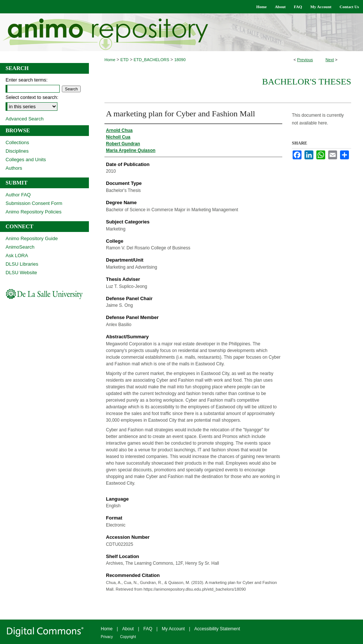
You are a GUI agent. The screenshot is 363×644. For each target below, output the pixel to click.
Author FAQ (18, 195)
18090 (180, 60)
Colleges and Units (26, 160)
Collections (17, 142)
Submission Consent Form (34, 203)
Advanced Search (25, 119)
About (128, 629)
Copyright (128, 637)
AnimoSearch (20, 247)
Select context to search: (32, 97)
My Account (173, 629)
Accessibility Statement (217, 629)
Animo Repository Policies (34, 212)
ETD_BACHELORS (151, 60)
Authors (14, 168)
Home (110, 60)
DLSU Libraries (22, 264)
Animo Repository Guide (32, 238)
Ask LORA (17, 255)
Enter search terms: (26, 80)
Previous (305, 60)
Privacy (107, 637)
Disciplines (17, 151)
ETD (124, 60)
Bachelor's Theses (307, 82)
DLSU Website (21, 273)
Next (330, 60)
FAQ (148, 629)
